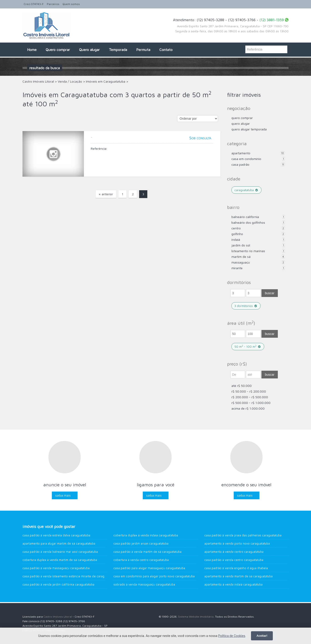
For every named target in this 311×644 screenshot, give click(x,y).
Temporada (118, 50)
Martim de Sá (241, 257)
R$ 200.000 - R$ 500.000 (250, 397)
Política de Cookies (232, 636)
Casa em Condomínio (246, 159)
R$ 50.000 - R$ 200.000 (249, 391)
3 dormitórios (246, 306)
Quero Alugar (241, 123)
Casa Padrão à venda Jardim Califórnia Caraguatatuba (58, 584)
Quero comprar (58, 50)
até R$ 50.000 (242, 386)
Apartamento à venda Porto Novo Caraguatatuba (237, 543)
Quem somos (71, 4)
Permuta (143, 50)
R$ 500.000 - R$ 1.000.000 (251, 403)
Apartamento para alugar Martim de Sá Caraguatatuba (59, 543)
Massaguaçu (241, 262)
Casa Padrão (240, 164)
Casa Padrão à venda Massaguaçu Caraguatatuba (56, 568)
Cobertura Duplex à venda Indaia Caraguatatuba (146, 535)
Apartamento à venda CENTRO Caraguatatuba (234, 552)
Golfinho (237, 234)
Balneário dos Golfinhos (248, 222)
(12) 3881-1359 (272, 20)
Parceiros (53, 4)
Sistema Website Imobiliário (196, 617)
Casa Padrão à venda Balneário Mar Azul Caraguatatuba (60, 552)
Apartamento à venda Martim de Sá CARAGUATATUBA (238, 576)
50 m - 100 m (248, 346)
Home (32, 50)
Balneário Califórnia (245, 217)
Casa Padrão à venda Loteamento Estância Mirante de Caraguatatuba (69, 576)
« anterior (106, 194)
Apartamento (241, 153)
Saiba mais (63, 495)
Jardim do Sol (241, 245)
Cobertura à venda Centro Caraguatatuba (141, 560)
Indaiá (236, 240)
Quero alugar (89, 50)
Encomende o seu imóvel (246, 485)
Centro (236, 228)
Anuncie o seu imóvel (65, 485)
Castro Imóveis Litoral (58, 617)
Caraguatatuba (246, 190)
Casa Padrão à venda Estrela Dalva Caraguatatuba (56, 535)
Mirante (237, 268)
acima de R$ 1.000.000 (248, 408)
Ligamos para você (156, 485)
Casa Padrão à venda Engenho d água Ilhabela (236, 568)
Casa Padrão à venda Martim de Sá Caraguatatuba (147, 552)
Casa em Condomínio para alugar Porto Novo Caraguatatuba (154, 576)
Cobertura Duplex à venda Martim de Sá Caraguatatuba (60, 560)
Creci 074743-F (34, 4)
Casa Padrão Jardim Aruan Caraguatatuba (141, 543)
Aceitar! (262, 636)
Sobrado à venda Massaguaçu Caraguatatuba (144, 584)
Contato (166, 50)
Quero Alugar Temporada (249, 129)
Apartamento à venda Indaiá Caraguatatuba (233, 584)
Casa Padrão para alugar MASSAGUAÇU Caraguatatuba (149, 568)
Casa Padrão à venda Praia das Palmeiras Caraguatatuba (243, 535)
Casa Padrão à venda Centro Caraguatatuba (234, 560)
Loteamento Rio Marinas (248, 251)
